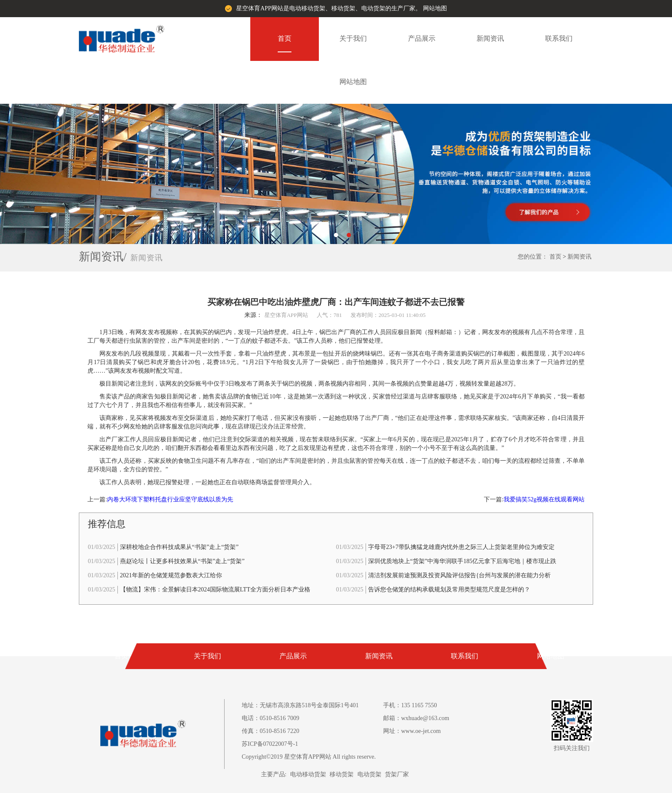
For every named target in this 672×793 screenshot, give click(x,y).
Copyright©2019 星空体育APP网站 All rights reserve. (309, 757)
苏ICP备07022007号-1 (270, 744)
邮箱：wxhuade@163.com (416, 718)
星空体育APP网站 (286, 315)
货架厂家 (397, 774)
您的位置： (533, 257)
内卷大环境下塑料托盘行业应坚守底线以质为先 (170, 499)
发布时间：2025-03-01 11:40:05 (388, 315)
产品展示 (422, 38)
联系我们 (559, 38)
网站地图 (435, 8)
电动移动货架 (308, 774)
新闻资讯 (490, 38)
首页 (285, 38)
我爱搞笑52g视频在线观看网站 (544, 499)
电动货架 (369, 774)
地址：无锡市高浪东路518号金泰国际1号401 (300, 705)
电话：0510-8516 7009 (270, 718)
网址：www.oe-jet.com (412, 731)
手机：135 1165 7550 (410, 705)
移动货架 (342, 774)
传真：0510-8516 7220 (270, 731)
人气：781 (329, 315)
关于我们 (353, 38)
